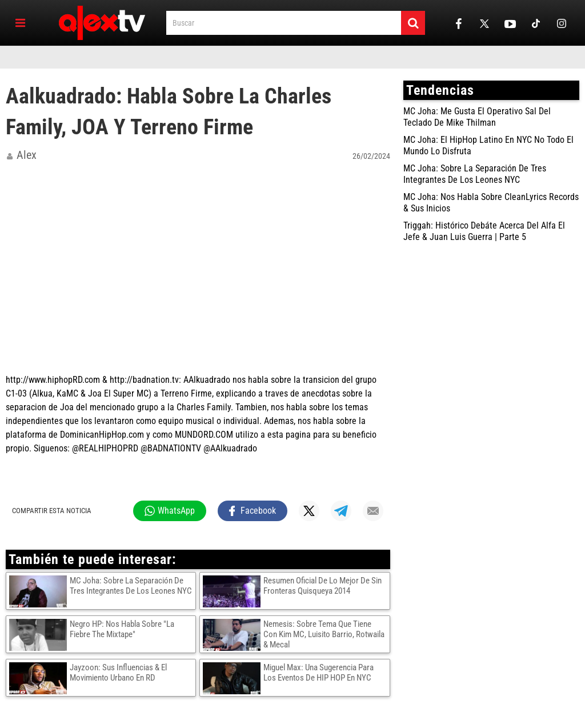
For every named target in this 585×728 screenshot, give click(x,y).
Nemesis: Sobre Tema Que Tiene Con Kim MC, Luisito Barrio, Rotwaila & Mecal (324, 634)
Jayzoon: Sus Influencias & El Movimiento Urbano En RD (118, 673)
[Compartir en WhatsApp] (170, 511)
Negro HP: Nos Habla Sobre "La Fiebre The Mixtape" (122, 629)
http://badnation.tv (144, 380)
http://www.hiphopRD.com (53, 380)
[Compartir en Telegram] (341, 511)
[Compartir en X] (309, 511)
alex (27, 155)
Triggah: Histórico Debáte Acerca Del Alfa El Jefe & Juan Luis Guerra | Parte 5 (484, 231)
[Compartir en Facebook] (253, 511)
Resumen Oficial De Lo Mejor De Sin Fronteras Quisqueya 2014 (322, 586)
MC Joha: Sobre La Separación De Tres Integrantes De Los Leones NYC (131, 586)
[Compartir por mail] (373, 511)
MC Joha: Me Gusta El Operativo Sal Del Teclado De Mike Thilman (477, 117)
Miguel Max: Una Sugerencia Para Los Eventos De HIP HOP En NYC (318, 673)
